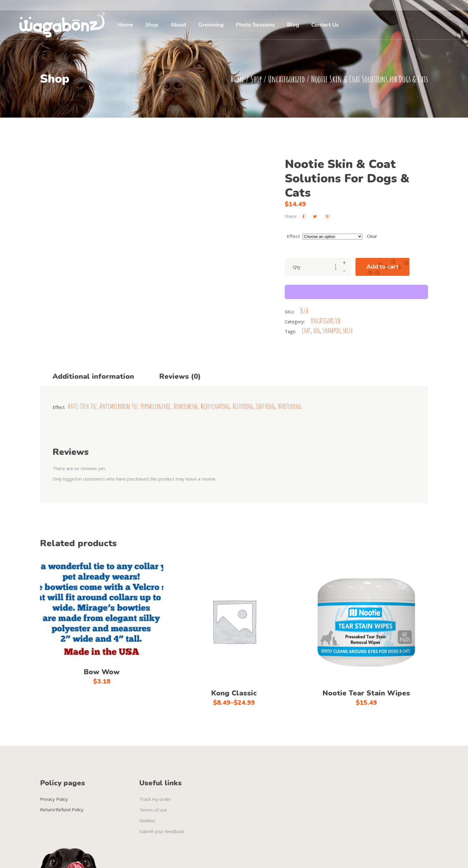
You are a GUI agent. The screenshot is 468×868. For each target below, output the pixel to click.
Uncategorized (286, 79)
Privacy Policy (54, 799)
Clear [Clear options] (372, 236)
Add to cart (382, 267)
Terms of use (153, 810)
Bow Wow (102, 672)
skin (348, 330)
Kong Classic (234, 693)
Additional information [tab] (93, 376)
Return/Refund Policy (62, 809)
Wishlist (147, 821)
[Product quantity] (336, 267)
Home (237, 79)
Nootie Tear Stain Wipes (366, 693)
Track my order (155, 799)
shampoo (331, 330)
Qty (297, 267)
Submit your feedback (162, 831)
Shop (256, 79)
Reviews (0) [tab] (180, 376)
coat (306, 330)
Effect (294, 236)
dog (317, 330)
